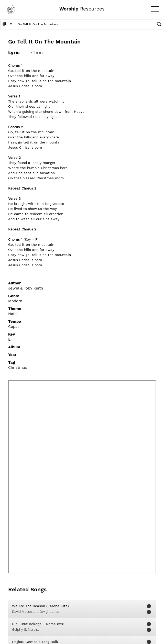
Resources (82, 9)
